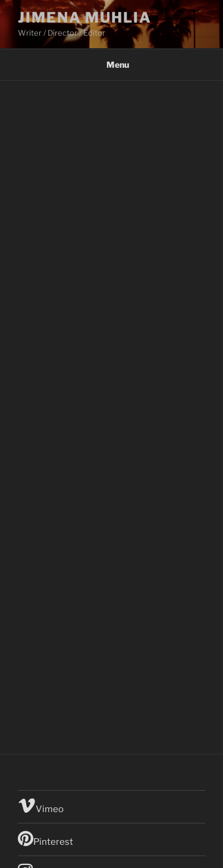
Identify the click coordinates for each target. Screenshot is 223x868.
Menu (111, 65)
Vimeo (41, 806)
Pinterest (45, 838)
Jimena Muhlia (85, 18)
